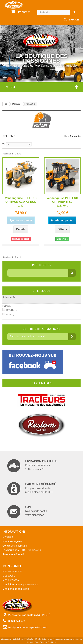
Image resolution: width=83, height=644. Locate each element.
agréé (45, 642)
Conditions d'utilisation (15, 546)
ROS (10, 314)
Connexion (71, 19)
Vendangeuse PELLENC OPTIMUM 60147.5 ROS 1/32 (21, 202)
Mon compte (13, 566)
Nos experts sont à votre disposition (27, 512)
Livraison (8, 537)
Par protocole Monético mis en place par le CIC (32, 489)
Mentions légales (12, 541)
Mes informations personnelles (20, 584)
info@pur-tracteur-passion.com (28, 627)
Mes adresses (11, 580)
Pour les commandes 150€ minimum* (32, 466)
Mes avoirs (9, 576)
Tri (4, 144)
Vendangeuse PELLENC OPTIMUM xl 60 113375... (62, 202)
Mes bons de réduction (16, 589)
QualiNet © (52, 642)
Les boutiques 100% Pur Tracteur (22, 550)
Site (41, 642)
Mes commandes (12, 571)
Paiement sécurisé (13, 554)
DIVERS (12, 310)
